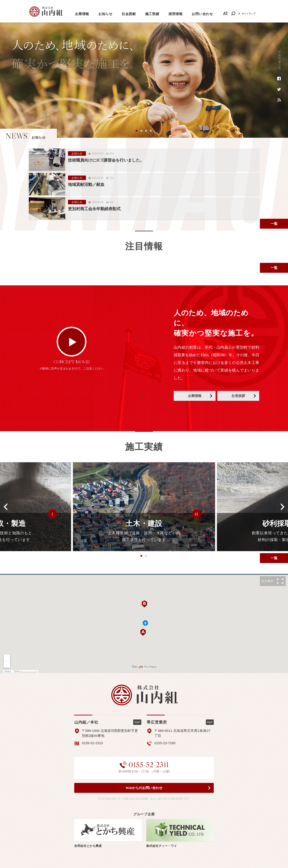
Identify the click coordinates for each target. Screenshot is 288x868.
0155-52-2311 (144, 765)
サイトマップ (249, 14)
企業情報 (82, 14)
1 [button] (137, 131)
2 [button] (142, 131)
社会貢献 (129, 14)
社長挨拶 (238, 396)
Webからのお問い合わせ (144, 788)
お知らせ (105, 14)
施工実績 (152, 14)
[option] (144, 80)
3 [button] (146, 131)
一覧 (274, 224)
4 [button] (151, 131)
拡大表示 (268, 581)
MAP (137, 722)
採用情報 (176, 14)
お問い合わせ (202, 14)
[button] (6, 507)
